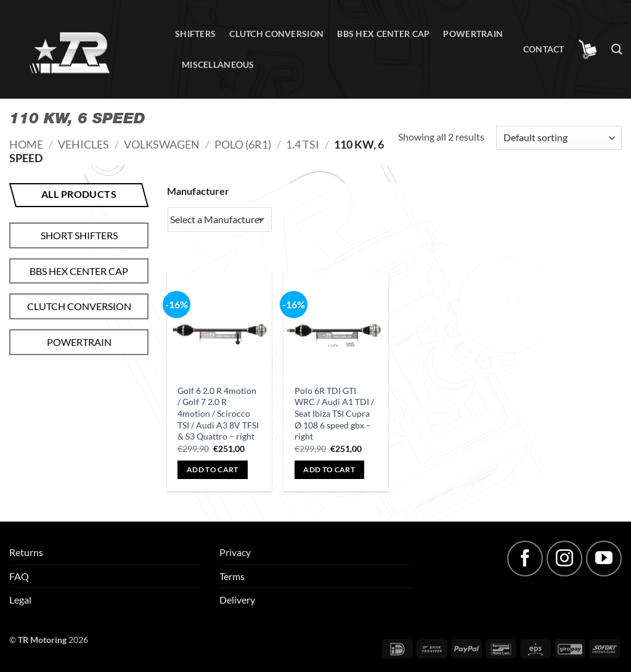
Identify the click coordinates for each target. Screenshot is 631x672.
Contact (544, 49)
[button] (588, 49)
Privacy (235, 552)
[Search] (617, 50)
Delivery (237, 600)
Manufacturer (198, 191)
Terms (232, 576)
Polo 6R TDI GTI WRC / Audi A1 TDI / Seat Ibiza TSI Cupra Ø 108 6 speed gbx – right (334, 414)
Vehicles (83, 144)
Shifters (195, 34)
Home (26, 144)
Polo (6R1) (243, 144)
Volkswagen (162, 144)
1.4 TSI (303, 144)
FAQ (19, 576)
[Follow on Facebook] (525, 559)
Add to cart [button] (213, 469)
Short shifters (79, 235)
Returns (26, 552)
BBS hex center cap (383, 34)
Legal (20, 600)
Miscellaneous (218, 64)
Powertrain (473, 34)
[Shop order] (559, 138)
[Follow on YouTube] (604, 559)
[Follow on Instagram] (564, 559)
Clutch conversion (276, 34)
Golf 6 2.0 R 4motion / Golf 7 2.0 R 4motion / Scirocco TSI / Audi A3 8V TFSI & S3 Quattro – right (218, 414)
